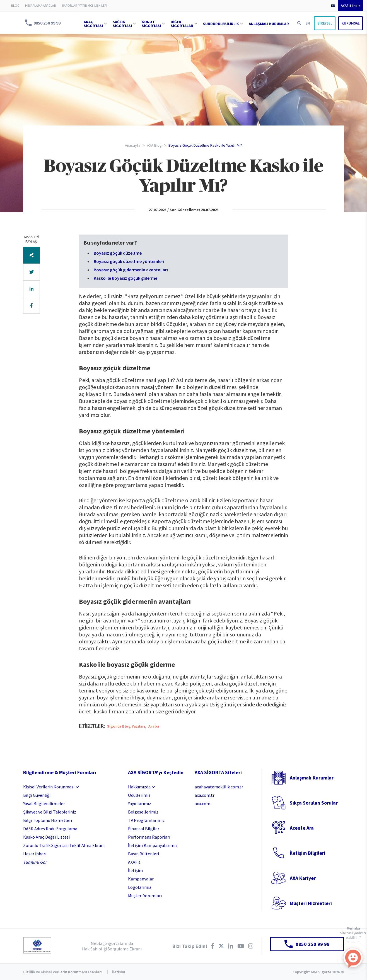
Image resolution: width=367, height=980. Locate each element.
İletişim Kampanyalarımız (153, 845)
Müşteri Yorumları (145, 895)
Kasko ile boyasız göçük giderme (125, 278)
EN (333, 5)
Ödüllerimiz (139, 795)
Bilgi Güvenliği (37, 795)
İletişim (135, 870)
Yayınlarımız (140, 803)
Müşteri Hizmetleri (311, 903)
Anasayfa (133, 145)
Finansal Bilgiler (144, 829)
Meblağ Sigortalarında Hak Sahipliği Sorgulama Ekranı (112, 946)
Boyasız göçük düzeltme (118, 253)
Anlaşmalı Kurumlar (312, 778)
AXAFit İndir (350, 6)
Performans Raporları (149, 837)
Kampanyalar (141, 879)
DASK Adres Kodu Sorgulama (50, 829)
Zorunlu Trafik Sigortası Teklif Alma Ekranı (64, 845)
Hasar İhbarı (35, 854)
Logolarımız (140, 887)
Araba (154, 726)
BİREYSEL (325, 23)
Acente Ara (302, 828)
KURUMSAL (351, 23)
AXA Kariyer (303, 878)
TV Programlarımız (146, 820)
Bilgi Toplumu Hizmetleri (48, 820)
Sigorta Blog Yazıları (126, 726)
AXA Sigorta (11, 23)
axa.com (202, 803)
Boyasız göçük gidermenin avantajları (131, 270)
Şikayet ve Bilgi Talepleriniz (50, 812)
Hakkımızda (139, 787)
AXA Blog (154, 145)
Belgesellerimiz (143, 812)
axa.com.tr (205, 795)
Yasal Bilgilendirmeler (44, 803)
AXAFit (134, 862)
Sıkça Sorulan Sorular (314, 803)
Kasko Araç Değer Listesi (46, 837)
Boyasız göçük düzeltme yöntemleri (129, 261)
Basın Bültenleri (143, 854)
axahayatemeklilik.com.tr (219, 787)
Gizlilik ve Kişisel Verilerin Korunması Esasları (62, 972)
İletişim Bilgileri (308, 853)
